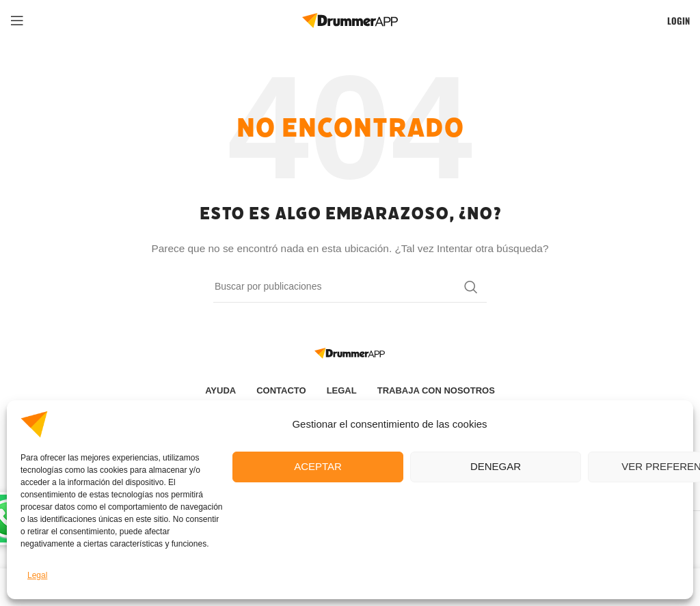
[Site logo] (350, 20)
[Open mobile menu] (17, 20)
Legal (37, 575)
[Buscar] (350, 287)
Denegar (496, 466)
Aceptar (318, 466)
